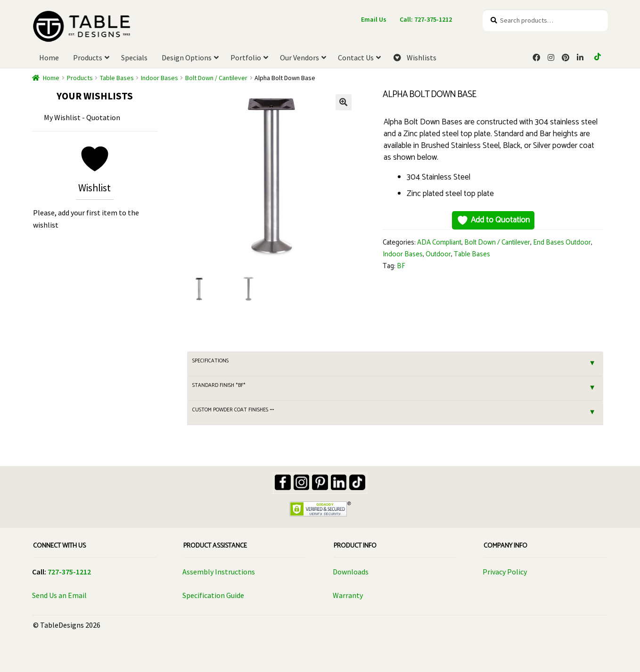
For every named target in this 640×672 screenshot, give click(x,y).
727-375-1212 (69, 572)
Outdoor (438, 254)
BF (401, 266)
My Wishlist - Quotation (82, 117)
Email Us (374, 19)
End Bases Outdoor (562, 243)
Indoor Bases (160, 78)
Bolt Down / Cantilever (216, 78)
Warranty (348, 595)
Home (51, 78)
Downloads (351, 572)
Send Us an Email (59, 595)
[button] (344, 102)
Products (80, 78)
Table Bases (117, 78)
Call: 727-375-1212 (426, 19)
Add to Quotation (493, 220)
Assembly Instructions (219, 572)
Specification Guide (213, 595)
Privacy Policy (505, 572)
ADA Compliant (439, 243)
